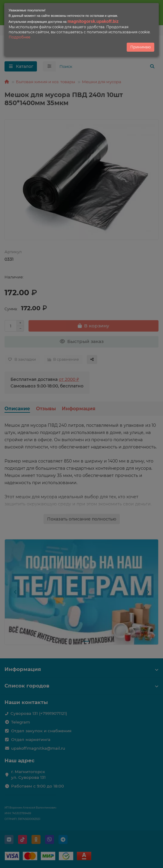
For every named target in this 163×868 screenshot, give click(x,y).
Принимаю (140, 47)
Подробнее (20, 37)
